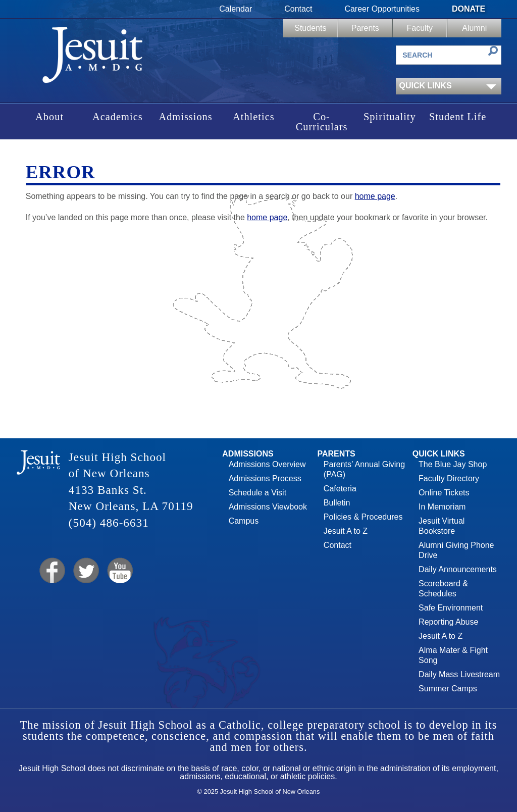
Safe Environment (451, 608)
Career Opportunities (382, 9)
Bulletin (337, 503)
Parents (365, 28)
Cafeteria (340, 489)
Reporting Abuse (448, 622)
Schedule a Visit (257, 493)
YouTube (119, 571)
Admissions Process (265, 478)
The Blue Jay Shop (453, 464)
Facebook (51, 571)
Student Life (458, 117)
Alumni (474, 28)
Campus (244, 521)
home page (375, 196)
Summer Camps (448, 689)
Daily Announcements (458, 569)
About (49, 117)
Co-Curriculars (322, 122)
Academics (118, 117)
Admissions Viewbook (268, 507)
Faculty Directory (449, 478)
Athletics (254, 117)
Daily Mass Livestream (459, 674)
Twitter (85, 571)
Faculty (420, 28)
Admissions (185, 117)
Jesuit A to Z (346, 531)
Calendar (236, 9)
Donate (469, 9)
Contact (298, 9)
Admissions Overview (267, 464)
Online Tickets (444, 493)
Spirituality (390, 117)
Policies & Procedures (363, 517)
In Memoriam (442, 507)
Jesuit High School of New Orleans (93, 58)
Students (310, 28)
